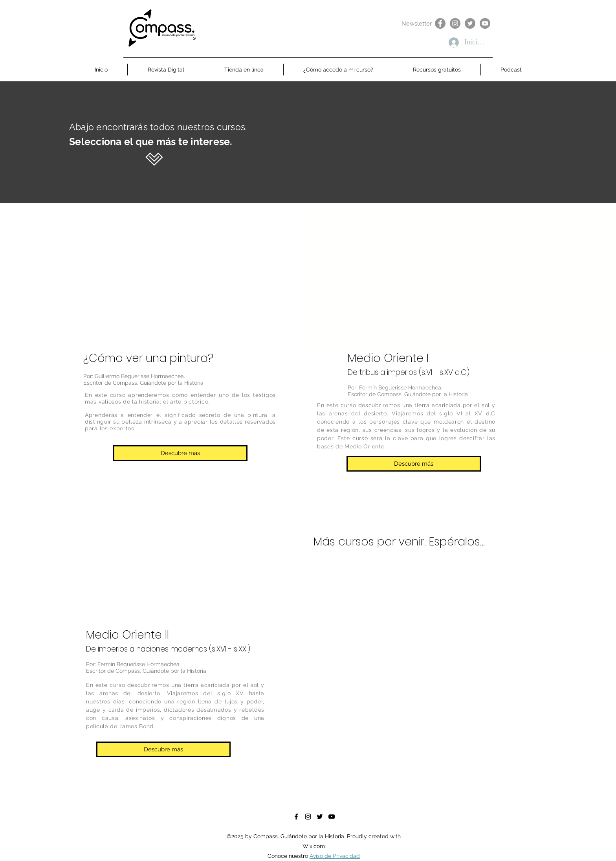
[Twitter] (470, 23)
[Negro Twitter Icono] (320, 817)
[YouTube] (485, 23)
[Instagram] (455, 23)
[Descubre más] (180, 453)
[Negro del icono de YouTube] (332, 817)
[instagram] (308, 817)
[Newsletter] (417, 24)
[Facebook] (440, 23)
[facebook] (296, 817)
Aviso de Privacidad (335, 856)
